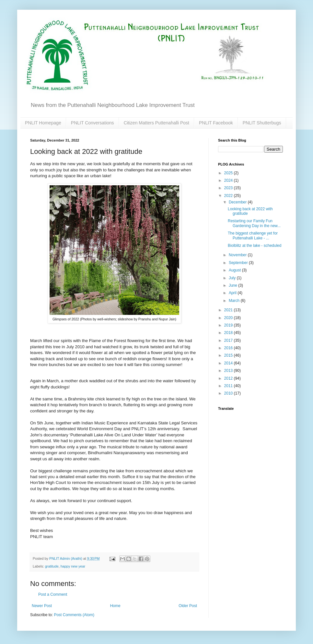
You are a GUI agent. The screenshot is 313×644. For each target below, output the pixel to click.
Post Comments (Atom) (74, 615)
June (233, 285)
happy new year (73, 566)
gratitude (52, 566)
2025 (229, 173)
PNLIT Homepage (43, 123)
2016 (229, 348)
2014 (229, 363)
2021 (229, 310)
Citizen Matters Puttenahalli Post (156, 123)
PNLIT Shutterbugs (262, 123)
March (235, 301)
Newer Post (42, 606)
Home (115, 606)
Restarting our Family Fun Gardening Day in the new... (254, 223)
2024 (229, 180)
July (233, 278)
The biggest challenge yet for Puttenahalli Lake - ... (253, 236)
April (233, 293)
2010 (229, 393)
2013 (229, 371)
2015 (229, 355)
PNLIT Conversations (93, 123)
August (235, 270)
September (239, 263)
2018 (229, 333)
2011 (229, 386)
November (238, 255)
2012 (229, 378)
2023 (229, 188)
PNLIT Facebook (216, 123)
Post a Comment (53, 594)
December (238, 202)
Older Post (188, 606)
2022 (229, 196)
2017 (229, 340)
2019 (229, 325)
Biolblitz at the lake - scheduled (255, 246)
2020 (229, 318)
